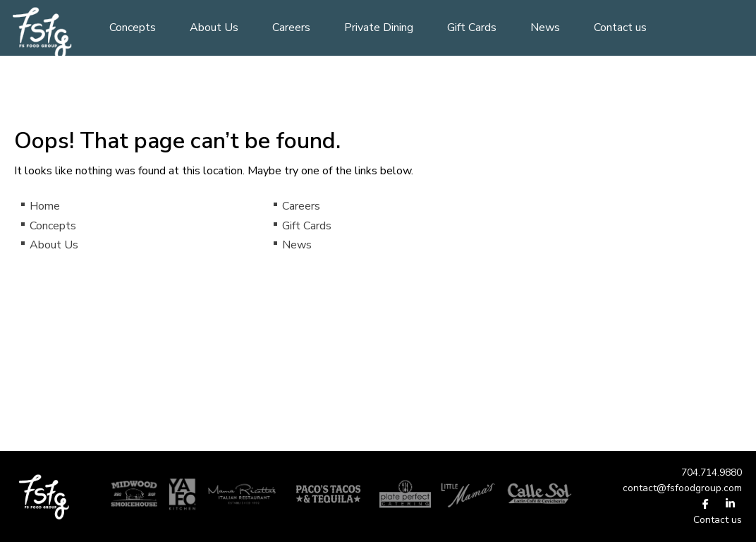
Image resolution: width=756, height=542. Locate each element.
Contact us (620, 28)
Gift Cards (472, 28)
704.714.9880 (712, 472)
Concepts (133, 28)
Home (45, 206)
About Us (214, 28)
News (545, 28)
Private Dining (379, 28)
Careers (291, 28)
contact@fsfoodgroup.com (682, 488)
